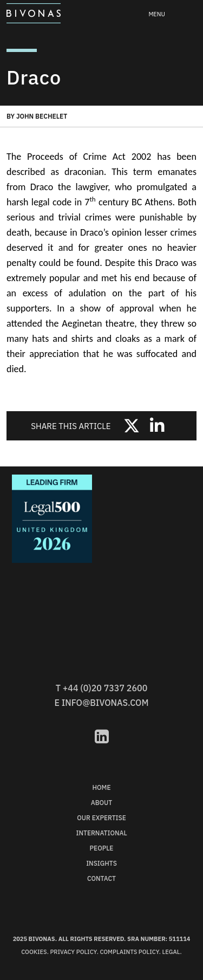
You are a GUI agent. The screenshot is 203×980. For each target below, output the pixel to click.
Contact (101, 878)
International (101, 833)
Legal (171, 952)
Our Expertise (101, 818)
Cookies (34, 952)
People (102, 848)
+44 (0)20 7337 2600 (105, 688)
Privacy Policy (73, 952)
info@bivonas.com (105, 703)
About (102, 803)
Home (102, 787)
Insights (101, 863)
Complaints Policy (129, 952)
